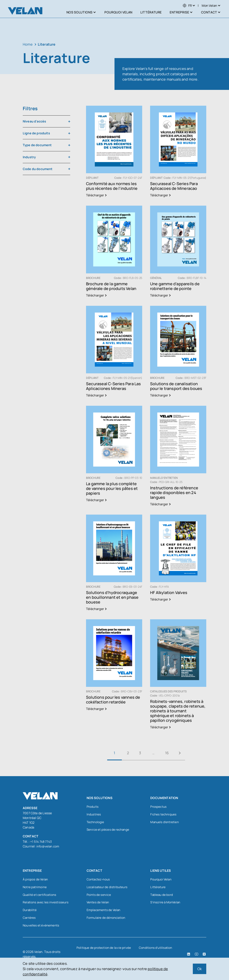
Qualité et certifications (40, 895)
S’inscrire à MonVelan (166, 903)
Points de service (99, 895)
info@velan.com (48, 846)
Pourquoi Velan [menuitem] (118, 12)
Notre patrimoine (35, 887)
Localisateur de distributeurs (108, 887)
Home (28, 44)
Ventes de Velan (98, 903)
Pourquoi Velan (162, 879)
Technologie (96, 823)
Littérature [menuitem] (151, 12)
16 (168, 753)
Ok (200, 969)
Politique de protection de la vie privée (104, 949)
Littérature (158, 887)
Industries (94, 815)
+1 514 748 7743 (41, 842)
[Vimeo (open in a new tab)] (204, 956)
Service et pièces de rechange (109, 831)
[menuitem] (187, 6)
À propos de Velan (36, 879)
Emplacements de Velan (104, 911)
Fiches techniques (164, 815)
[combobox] (46, 121)
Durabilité (30, 911)
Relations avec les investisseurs (46, 903)
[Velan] (25, 11)
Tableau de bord (162, 895)
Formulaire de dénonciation (107, 919)
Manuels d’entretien (165, 823)
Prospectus (159, 807)
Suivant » (183, 753)
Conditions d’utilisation (157, 949)
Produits (93, 807)
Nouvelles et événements (41, 927)
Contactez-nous (99, 879)
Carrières (30, 919)
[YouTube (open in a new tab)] (197, 956)
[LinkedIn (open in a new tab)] (189, 956)
